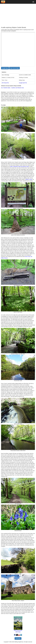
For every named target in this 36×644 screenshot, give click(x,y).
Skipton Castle (29, 179)
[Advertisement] (18, 15)
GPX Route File (5, 83)
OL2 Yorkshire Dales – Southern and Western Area (12, 88)
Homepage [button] (18, 638)
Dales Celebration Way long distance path (19, 166)
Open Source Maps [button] (14, 68)
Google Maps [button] (5, 68)
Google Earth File (23, 83)
